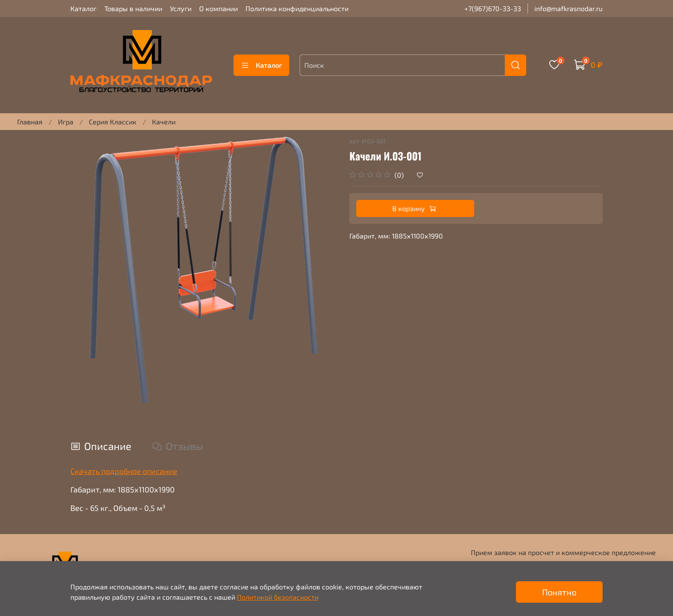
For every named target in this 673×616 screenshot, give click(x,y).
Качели (164, 122)
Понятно (559, 592)
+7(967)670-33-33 (493, 8)
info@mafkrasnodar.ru (568, 8)
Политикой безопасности (278, 597)
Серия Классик (113, 122)
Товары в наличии (133, 8)
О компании (218, 8)
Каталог (83, 8)
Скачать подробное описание (124, 471)
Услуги (181, 8)
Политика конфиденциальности (297, 8)
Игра (66, 122)
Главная (30, 122)
